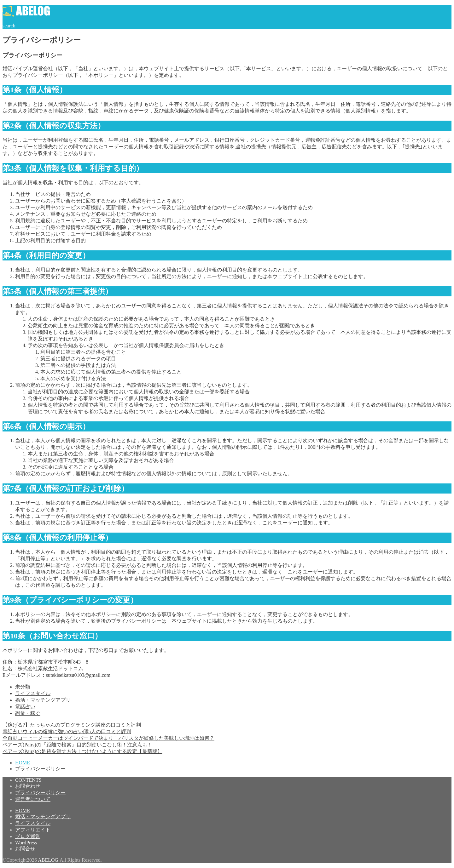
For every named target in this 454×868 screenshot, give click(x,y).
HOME (23, 811)
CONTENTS (28, 780)
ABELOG (48, 860)
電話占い (25, 707)
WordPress (26, 843)
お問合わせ (28, 786)
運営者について (33, 799)
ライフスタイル (33, 693)
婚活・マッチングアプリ (43, 700)
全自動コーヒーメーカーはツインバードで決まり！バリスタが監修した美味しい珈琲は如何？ (108, 738)
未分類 (23, 687)
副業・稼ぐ (28, 713)
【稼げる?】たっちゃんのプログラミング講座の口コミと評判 (72, 725)
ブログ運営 (28, 836)
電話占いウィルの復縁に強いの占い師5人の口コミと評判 (67, 731)
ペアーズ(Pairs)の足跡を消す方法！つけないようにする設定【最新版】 (82, 751)
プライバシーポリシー (40, 793)
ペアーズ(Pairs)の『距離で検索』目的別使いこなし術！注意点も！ (77, 745)
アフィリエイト (33, 830)
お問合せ (25, 849)
